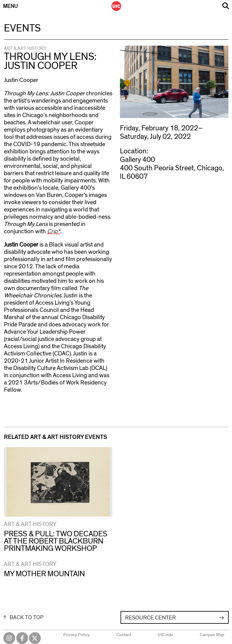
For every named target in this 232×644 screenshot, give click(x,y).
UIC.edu (165, 635)
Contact (124, 635)
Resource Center (150, 618)
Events (22, 28)
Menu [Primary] (10, 6)
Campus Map (212, 635)
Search (226, 6)
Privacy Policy (76, 635)
